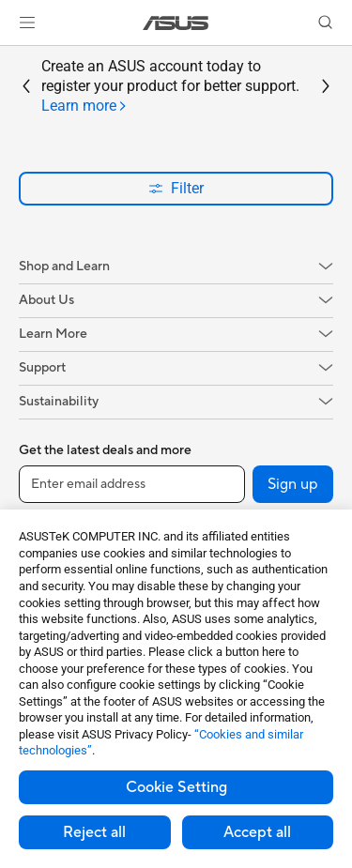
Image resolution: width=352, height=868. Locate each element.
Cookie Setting (176, 787)
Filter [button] (176, 188)
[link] (176, 23)
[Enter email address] (132, 484)
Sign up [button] (293, 484)
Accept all (257, 832)
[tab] (84, 107)
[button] (27, 23)
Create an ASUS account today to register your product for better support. (170, 86)
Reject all (94, 832)
